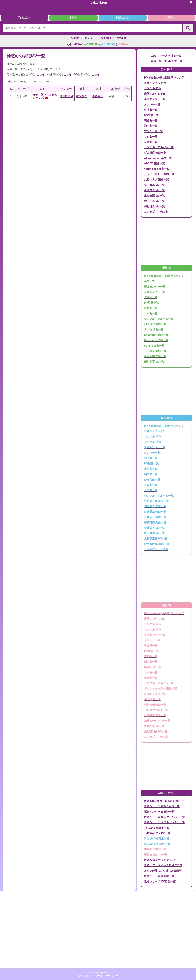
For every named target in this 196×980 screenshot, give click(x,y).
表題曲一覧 (151, 121)
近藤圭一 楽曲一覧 (155, 517)
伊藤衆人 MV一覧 (154, 190)
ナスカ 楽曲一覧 (154, 330)
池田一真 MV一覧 (154, 201)
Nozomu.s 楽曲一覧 (156, 340)
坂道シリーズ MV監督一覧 (166, 61)
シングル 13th (152, 629)
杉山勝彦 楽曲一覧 (155, 153)
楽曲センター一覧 (155, 99)
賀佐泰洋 (81, 96)
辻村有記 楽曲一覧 (155, 715)
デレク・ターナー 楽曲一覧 (160, 689)
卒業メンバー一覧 (155, 292)
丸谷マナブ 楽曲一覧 (156, 180)
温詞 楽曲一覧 (152, 699)
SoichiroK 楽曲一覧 (156, 335)
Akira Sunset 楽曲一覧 (158, 158)
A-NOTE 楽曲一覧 (155, 694)
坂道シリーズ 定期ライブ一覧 (162, 806)
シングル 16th (152, 437)
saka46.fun (99, 2)
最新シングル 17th (155, 431)
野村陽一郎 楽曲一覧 (156, 501)
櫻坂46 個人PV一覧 (156, 855)
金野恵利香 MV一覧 (156, 731)
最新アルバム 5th (154, 94)
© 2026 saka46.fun (98, 973)
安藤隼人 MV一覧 (154, 528)
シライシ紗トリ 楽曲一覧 (159, 174)
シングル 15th (152, 442)
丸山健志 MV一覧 (154, 185)
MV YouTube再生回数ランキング (164, 78)
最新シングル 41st (155, 83)
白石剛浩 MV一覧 (154, 533)
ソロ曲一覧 (151, 137)
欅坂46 (74, 18)
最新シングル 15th (155, 619)
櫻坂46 (171, 18)
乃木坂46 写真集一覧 (157, 828)
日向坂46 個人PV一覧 (157, 844)
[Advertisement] (69, 130)
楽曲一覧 (149, 281)
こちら (41, 75)
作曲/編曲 (106, 38)
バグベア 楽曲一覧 (155, 324)
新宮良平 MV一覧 (154, 362)
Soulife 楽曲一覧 (154, 346)
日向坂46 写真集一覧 (157, 839)
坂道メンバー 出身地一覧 (159, 812)
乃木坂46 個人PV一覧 (157, 833)
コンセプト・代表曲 (156, 212)
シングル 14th (152, 624)
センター (90, 38)
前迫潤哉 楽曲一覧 (155, 512)
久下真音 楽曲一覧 (155, 351)
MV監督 (121, 38)
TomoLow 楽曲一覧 (156, 710)
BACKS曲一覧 (153, 667)
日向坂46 (122, 18)
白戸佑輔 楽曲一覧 (155, 356)
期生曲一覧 (151, 126)
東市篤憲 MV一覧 (154, 196)
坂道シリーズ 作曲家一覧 (166, 56)
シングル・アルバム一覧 (159, 147)
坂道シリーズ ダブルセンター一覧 (164, 822)
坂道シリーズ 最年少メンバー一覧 (164, 817)
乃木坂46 (24, 18)
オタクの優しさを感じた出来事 (163, 871)
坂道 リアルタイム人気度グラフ (163, 865)
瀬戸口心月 (66, 96)
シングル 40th (152, 88)
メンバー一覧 (152, 104)
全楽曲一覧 (151, 142)
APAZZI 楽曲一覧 (155, 163)
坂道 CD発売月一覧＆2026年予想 (164, 801)
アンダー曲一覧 (153, 131)
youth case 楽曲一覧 (157, 169)
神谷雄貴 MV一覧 (154, 206)
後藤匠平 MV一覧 (154, 726)
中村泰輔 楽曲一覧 (155, 705)
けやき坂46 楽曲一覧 (157, 544)
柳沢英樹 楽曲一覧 (155, 522)
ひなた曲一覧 (152, 480)
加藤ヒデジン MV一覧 (157, 721)
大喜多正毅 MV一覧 (156, 539)
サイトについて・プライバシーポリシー (98, 976)
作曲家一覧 (151, 110)
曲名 (77, 38)
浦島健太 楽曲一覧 (155, 506)
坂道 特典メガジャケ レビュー (162, 860)
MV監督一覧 (151, 115)
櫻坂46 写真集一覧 (155, 849)
